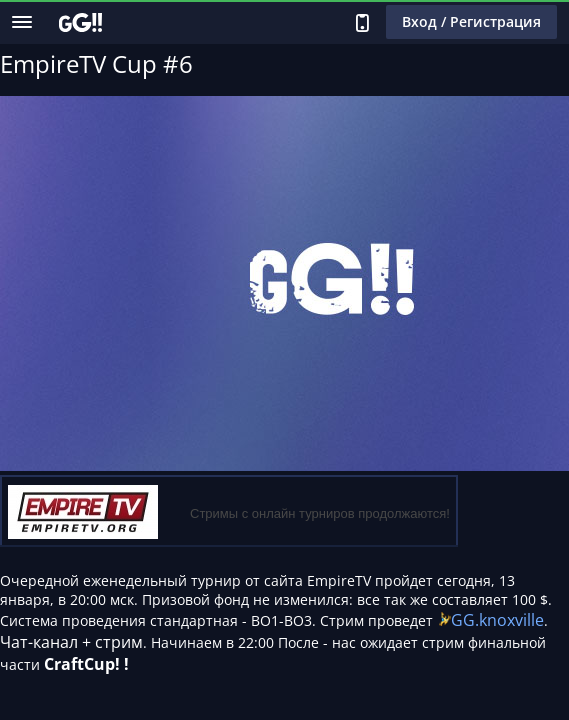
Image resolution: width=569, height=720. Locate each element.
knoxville (511, 620)
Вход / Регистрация (471, 21)
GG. (465, 620)
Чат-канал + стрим (71, 642)
